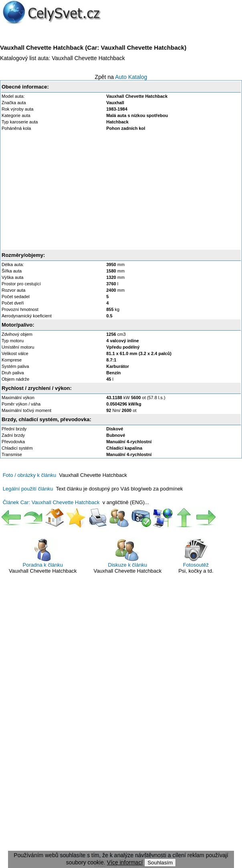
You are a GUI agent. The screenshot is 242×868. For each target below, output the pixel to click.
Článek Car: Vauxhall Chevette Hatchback (51, 502)
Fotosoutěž (196, 553)
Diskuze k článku (128, 553)
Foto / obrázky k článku (30, 475)
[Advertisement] (121, 190)
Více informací (125, 862)
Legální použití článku (28, 489)
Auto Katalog (131, 77)
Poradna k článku (43, 553)
